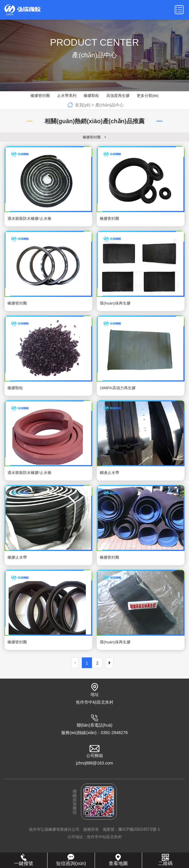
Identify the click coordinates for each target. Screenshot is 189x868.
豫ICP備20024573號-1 (139, 831)
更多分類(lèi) (148, 96)
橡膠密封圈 (40, 96)
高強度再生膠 (118, 96)
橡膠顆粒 (91, 96)
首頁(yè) (83, 105)
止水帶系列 (67, 96)
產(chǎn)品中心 (110, 105)
